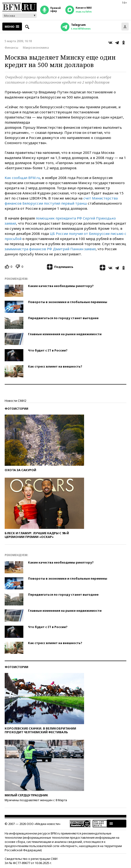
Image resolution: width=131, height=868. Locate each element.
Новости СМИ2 (15, 401)
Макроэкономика (36, 47)
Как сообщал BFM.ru (22, 178)
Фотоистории (16, 409)
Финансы (11, 47)
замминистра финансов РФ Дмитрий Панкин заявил (50, 249)
